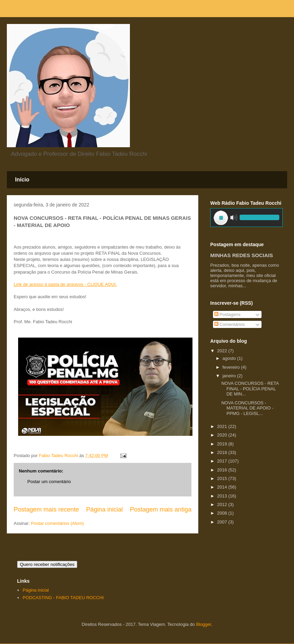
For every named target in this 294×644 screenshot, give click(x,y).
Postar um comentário (49, 482)
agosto (230, 358)
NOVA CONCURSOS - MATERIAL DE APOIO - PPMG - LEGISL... (247, 408)
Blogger (203, 624)
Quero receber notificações (47, 564)
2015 (223, 478)
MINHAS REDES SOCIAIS (242, 255)
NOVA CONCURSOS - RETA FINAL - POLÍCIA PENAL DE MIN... (250, 389)
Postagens (228, 314)
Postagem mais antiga (161, 509)
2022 (223, 351)
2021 (223, 426)
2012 (223, 504)
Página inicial (104, 509)
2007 (223, 522)
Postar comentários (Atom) (58, 523)
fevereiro (232, 367)
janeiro (230, 376)
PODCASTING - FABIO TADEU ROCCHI (63, 598)
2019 (223, 444)
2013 (223, 496)
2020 (223, 435)
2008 (223, 513)
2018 (223, 452)
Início (22, 180)
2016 (223, 470)
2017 (223, 461)
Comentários (230, 324)
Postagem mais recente (46, 509)
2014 (223, 487)
